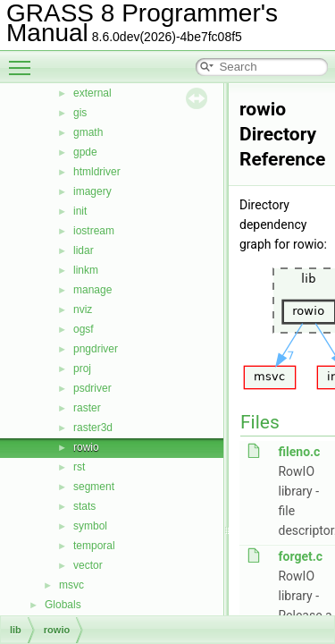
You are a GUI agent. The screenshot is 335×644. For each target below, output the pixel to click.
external (92, 93)
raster (87, 408)
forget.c (300, 556)
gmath (88, 132)
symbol (90, 526)
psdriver (92, 388)
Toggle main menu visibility (24, 60)
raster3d (93, 428)
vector (88, 565)
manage (92, 290)
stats (84, 506)
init (80, 211)
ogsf (84, 329)
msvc (71, 585)
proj (82, 369)
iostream (94, 231)
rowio (86, 447)
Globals (63, 605)
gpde (85, 152)
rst (79, 467)
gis (80, 113)
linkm (86, 270)
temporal (94, 546)
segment (94, 487)
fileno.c (299, 452)
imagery (92, 191)
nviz (83, 309)
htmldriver (97, 172)
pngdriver (96, 349)
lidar (84, 250)
